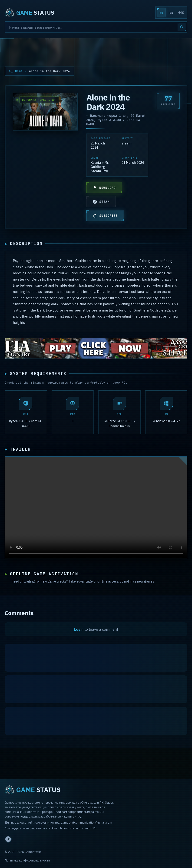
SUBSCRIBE (105, 216)
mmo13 (90, 828)
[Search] (96, 27)
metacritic (77, 828)
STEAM (101, 202)
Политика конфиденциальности (27, 860)
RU (161, 13)
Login (79, 630)
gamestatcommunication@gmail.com (86, 822)
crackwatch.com (57, 828)
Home (19, 71)
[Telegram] (8, 839)
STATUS (30, 13)
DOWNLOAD (104, 188)
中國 (181, 13)
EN (171, 13)
